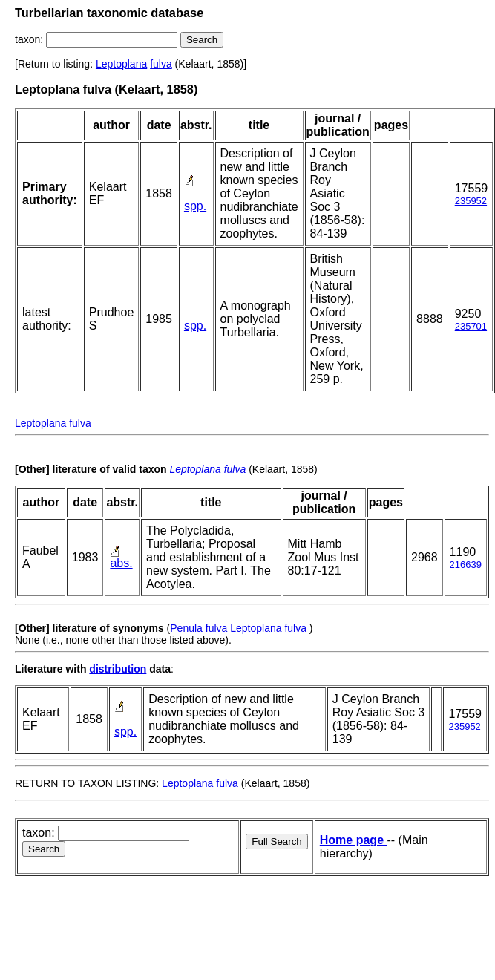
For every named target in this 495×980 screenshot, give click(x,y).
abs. (121, 563)
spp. (195, 206)
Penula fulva (199, 628)
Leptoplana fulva (53, 423)
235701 (471, 326)
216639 (466, 565)
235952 (471, 201)
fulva (161, 64)
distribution (118, 669)
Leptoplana (121, 64)
